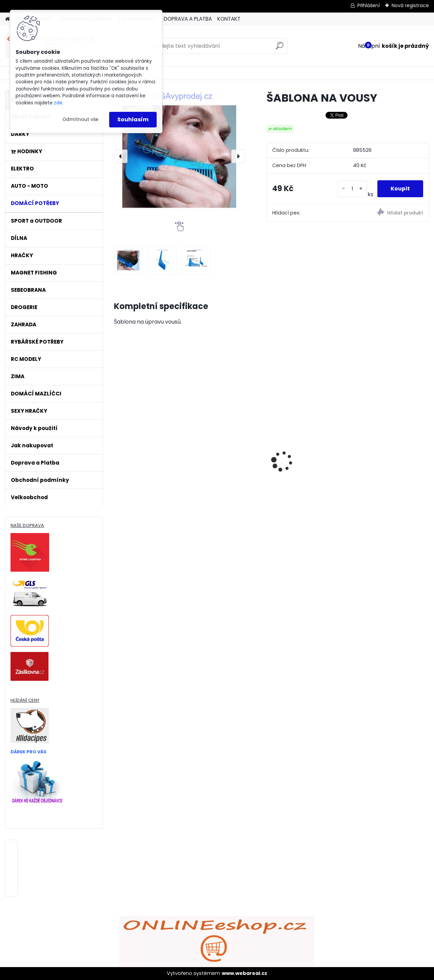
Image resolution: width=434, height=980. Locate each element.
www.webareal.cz (244, 973)
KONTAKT (229, 19)
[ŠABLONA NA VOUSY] (179, 156)
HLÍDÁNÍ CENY (25, 700)
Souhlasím (133, 119)
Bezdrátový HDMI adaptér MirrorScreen (147, 436)
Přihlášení (369, 5)
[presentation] (121, 156)
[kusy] (352, 189)
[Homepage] (7, 19)
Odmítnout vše (80, 119)
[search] (280, 48)
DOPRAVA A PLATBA (188, 19)
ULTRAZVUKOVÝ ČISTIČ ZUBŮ (228, 432)
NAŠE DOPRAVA (27, 525)
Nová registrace (410, 5)
